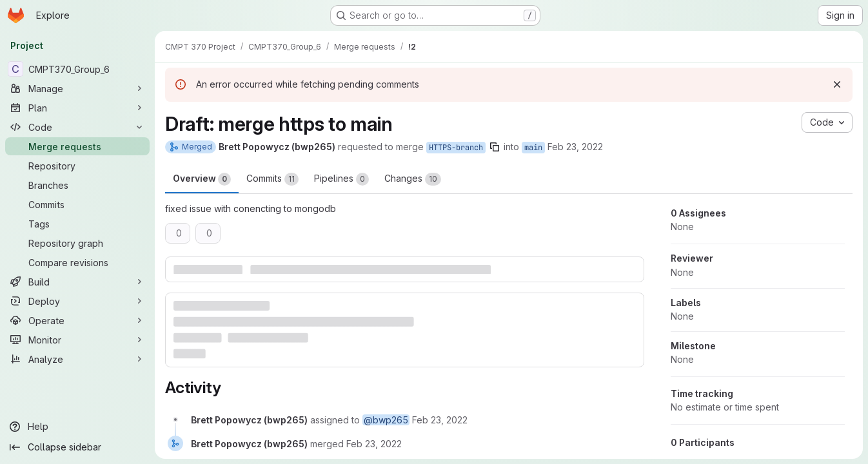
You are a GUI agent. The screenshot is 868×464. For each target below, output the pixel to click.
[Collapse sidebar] (77, 447)
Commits (272, 179)
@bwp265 (386, 420)
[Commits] (77, 204)
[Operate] (77, 320)
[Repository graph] (77, 243)
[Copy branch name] (495, 147)
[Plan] (77, 108)
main (533, 148)
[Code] (77, 127)
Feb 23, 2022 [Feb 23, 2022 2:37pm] (575, 147)
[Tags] (77, 224)
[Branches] (77, 185)
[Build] (77, 282)
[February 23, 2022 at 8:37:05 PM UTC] (440, 420)
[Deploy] (77, 301)
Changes (413, 179)
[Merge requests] (77, 146)
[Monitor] (77, 340)
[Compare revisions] (77, 262)
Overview (202, 179)
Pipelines (341, 179)
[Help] (77, 427)
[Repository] (77, 166)
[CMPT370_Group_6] (77, 69)
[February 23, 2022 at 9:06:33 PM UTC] (374, 444)
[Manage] (77, 88)
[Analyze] (77, 359)
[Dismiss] (837, 84)
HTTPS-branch (456, 148)
